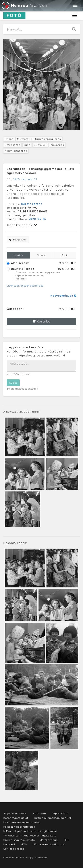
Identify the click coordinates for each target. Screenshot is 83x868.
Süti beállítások (14, 849)
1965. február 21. (26, 179)
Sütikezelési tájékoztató (49, 844)
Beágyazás (18, 239)
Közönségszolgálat (16, 818)
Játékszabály (49, 840)
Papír (65, 255)
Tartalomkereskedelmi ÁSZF (53, 818)
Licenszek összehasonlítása (25, 286)
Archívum (25, 5)
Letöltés (18, 255)
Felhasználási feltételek (19, 827)
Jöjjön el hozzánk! (15, 813)
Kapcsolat (39, 813)
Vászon (42, 255)
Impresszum (60, 813)
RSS (67, 840)
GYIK (24, 844)
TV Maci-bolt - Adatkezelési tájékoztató (30, 835)
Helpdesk (10, 844)
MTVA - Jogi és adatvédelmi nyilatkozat (30, 831)
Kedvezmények (63, 296)
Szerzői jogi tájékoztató (19, 840)
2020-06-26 (37, 219)
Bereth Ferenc (32, 204)
